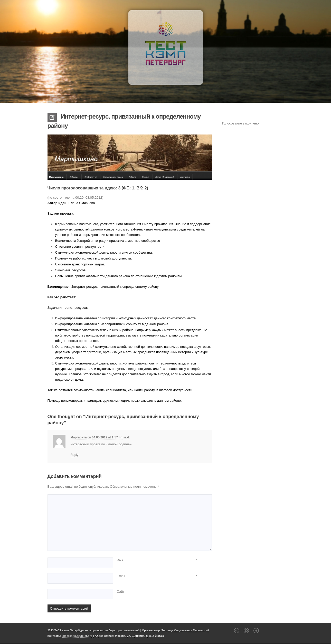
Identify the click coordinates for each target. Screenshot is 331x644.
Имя (120, 560)
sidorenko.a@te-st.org (77, 636)
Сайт (121, 592)
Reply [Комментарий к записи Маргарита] (76, 455)
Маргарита (79, 437)
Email (121, 576)
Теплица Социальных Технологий (185, 630)
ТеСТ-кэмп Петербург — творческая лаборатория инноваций (97, 630)
